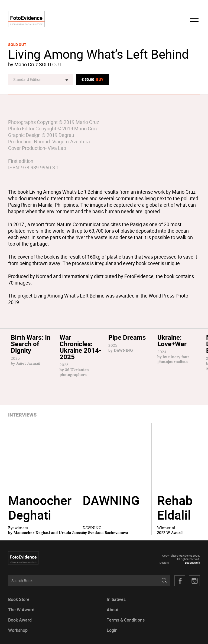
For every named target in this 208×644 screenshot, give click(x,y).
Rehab (175, 507)
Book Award (20, 620)
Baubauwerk (192, 563)
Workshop (18, 630)
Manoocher (40, 507)
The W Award (21, 610)
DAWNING (111, 507)
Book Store (19, 600)
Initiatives (116, 600)
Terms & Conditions (126, 620)
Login (112, 630)
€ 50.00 (92, 79)
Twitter (194, 581)
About (113, 610)
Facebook (180, 581)
